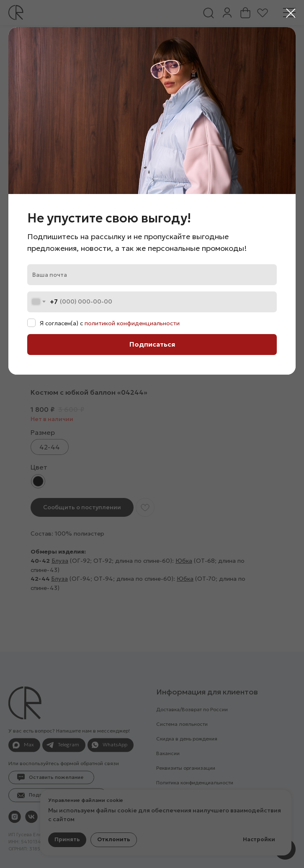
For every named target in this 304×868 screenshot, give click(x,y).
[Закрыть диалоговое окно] (291, 13)
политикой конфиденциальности (132, 323)
